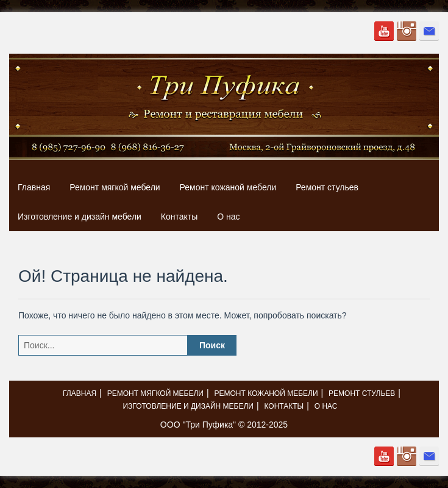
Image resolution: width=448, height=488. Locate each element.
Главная (34, 187)
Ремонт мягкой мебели (115, 187)
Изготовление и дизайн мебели (80, 217)
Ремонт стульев (327, 187)
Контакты (179, 217)
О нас (228, 217)
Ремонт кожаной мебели (228, 187)
